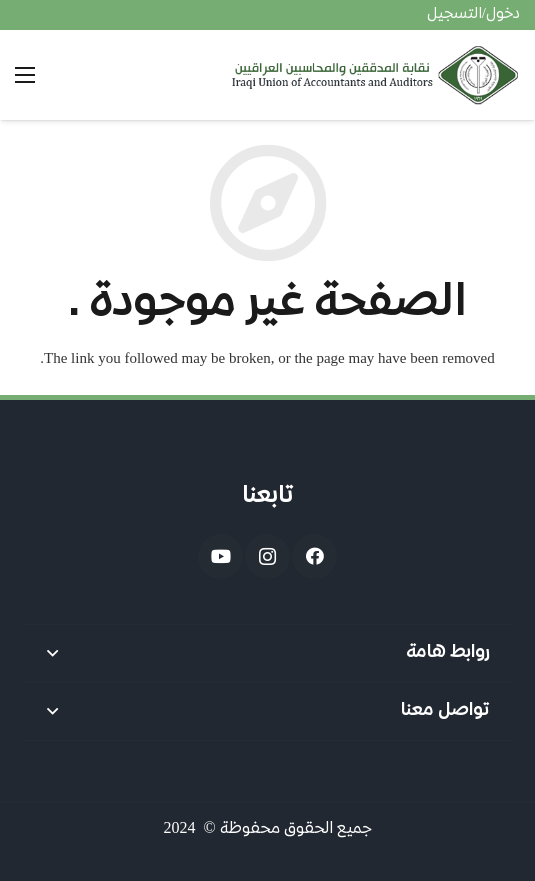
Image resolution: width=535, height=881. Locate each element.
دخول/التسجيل (473, 15)
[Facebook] (314, 556)
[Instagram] (267, 556)
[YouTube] (220, 556)
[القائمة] (25, 75)
